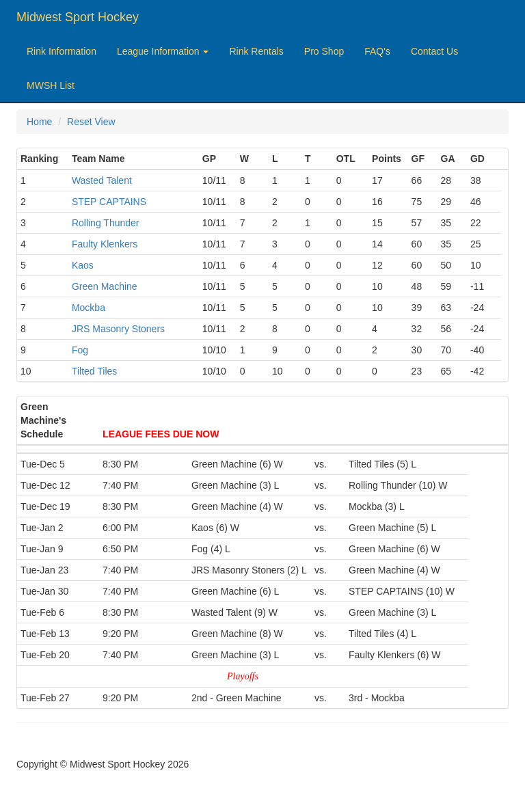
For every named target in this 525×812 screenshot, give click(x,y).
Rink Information (62, 51)
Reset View (91, 122)
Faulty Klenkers (105, 244)
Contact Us (434, 51)
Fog (80, 350)
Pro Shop (324, 51)
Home (39, 122)
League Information (163, 51)
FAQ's (377, 51)
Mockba (89, 308)
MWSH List (51, 85)
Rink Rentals (256, 51)
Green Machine (105, 286)
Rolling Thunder (106, 223)
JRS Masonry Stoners (118, 329)
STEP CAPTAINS (109, 202)
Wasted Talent (102, 180)
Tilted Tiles (94, 371)
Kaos (83, 265)
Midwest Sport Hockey (78, 17)
